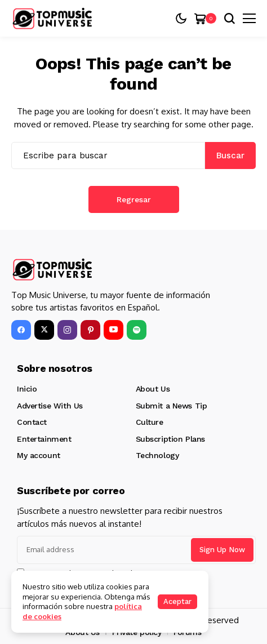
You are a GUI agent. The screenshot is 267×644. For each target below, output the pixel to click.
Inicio (27, 389)
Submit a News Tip (172, 406)
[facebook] (21, 330)
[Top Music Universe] (54, 19)
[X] (44, 330)
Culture (150, 422)
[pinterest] (90, 330)
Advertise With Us (50, 406)
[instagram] (67, 330)
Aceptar (177, 601)
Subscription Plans (170, 439)
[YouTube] (114, 330)
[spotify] (137, 330)
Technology (157, 455)
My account (39, 455)
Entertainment (44, 439)
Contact (32, 422)
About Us (153, 389)
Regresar (134, 199)
